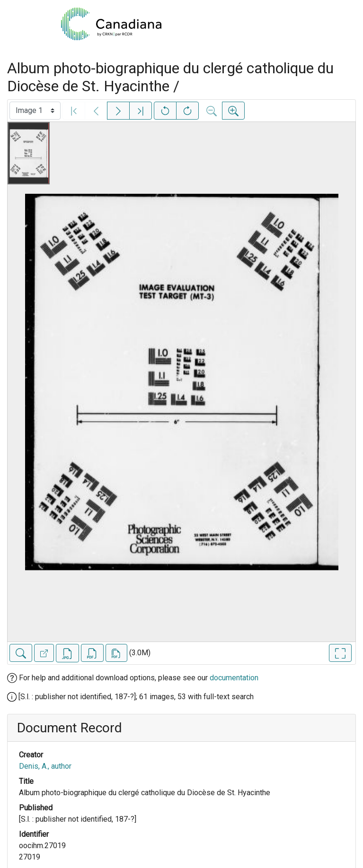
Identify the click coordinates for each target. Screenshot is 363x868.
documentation (234, 678)
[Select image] (35, 111)
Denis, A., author (45, 766)
